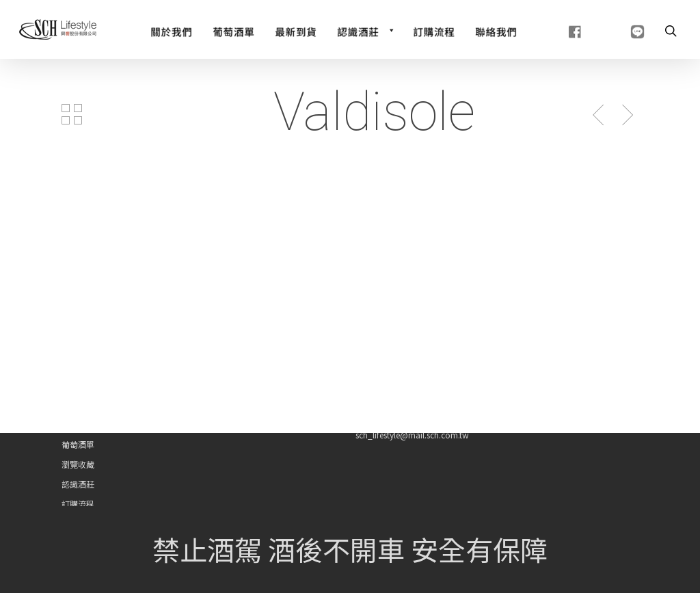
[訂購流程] (434, 30)
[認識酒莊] (365, 30)
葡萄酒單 (78, 444)
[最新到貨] (296, 30)
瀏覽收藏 (78, 464)
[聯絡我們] (496, 30)
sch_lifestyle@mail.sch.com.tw (412, 435)
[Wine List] (233, 30)
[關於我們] (171, 30)
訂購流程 (78, 504)
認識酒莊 (78, 484)
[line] (620, 30)
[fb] (558, 30)
